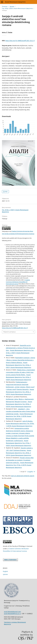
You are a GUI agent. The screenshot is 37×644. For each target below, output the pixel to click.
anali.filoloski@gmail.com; (13, 612)
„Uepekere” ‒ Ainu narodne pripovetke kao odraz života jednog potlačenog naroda (20, 411)
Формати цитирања (9, 332)
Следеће (30, 472)
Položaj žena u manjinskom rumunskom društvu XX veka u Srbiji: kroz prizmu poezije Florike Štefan (20, 372)
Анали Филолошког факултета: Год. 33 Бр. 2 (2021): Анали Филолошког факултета (20, 353)
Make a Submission (10, 560)
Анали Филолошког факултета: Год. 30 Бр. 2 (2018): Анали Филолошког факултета (19, 404)
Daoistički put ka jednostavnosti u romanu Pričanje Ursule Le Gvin (20, 348)
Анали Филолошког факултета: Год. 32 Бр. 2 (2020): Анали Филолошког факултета (18, 377)
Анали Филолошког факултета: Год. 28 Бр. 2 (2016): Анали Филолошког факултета (20, 392)
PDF (6, 192)
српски (5, 574)
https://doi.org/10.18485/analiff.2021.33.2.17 (20, 41)
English (5, 571)
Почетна (5, 6)
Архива (12, 6)
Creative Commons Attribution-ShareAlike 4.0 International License (18, 282)
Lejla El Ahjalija (28, 421)
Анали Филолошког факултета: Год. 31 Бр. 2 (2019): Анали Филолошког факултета (20, 465)
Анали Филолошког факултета (15, 2)
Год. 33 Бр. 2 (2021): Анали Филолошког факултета (17, 8)
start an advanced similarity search (23, 476)
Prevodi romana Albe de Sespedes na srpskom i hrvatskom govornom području (20, 460)
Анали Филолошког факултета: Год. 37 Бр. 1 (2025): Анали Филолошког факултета (18, 443)
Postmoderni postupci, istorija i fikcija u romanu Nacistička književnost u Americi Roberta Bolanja (20, 360)
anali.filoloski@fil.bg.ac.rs (12, 614)
